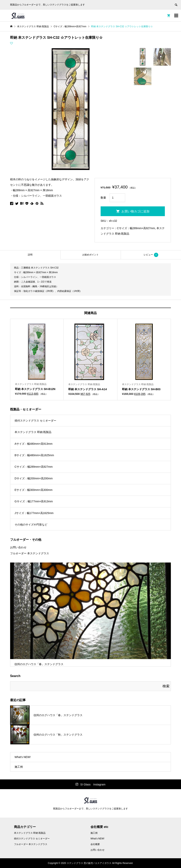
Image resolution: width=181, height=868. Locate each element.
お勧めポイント (90, 255)
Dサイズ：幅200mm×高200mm (34, 478)
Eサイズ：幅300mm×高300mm (34, 490)
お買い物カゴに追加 (135, 211)
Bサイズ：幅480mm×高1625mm (34, 455)
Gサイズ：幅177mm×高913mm (34, 501)
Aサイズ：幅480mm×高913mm (34, 444)
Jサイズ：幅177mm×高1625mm (34, 513)
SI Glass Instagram (93, 784)
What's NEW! (23, 757)
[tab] (30, 255)
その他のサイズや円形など (31, 525)
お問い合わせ (18, 547)
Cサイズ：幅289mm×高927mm (136, 228)
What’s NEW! (97, 839)
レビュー (151, 255)
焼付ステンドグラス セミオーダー (35, 421)
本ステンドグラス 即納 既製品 (33, 432)
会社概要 (95, 844)
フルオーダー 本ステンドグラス (30, 553)
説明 (30, 255)
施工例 (19, 767)
